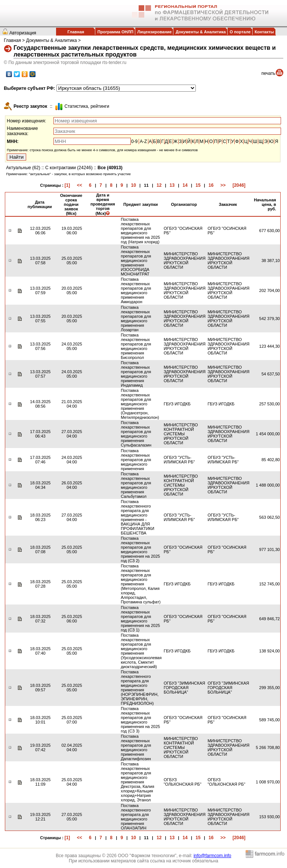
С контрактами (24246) (69, 168)
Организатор (184, 204)
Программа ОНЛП (115, 32)
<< (80, 185)
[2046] (239, 185)
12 (159, 185)
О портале (240, 32)
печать (269, 73)
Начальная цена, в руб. (265, 204)
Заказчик (228, 204)
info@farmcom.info (212, 856)
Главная (76, 32)
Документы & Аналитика (201, 32)
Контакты (264, 32)
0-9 (134, 141)
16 (211, 185)
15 (198, 185)
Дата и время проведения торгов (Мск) (103, 204)
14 (185, 185)
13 (172, 185)
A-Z (143, 141)
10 (134, 185)
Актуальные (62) (23, 168)
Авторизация (23, 33)
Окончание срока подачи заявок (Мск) (71, 204)
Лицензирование (155, 32)
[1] (67, 185)
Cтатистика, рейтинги (87, 106)
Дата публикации (40, 204)
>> (223, 185)
